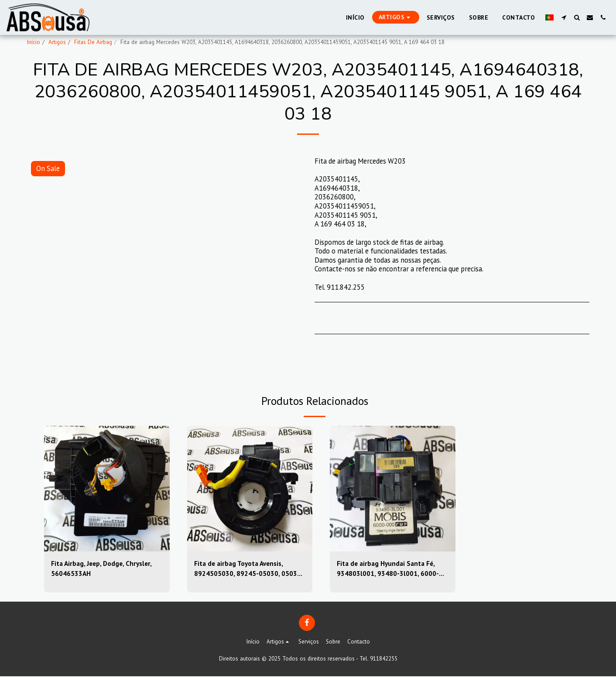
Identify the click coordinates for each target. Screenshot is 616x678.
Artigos (57, 42)
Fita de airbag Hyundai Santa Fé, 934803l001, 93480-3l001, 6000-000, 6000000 (388, 570)
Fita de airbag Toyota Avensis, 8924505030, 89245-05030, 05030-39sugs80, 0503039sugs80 (249, 570)
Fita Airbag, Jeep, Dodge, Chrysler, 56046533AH (104, 569)
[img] (107, 489)
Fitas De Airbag (93, 42)
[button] (564, 17)
